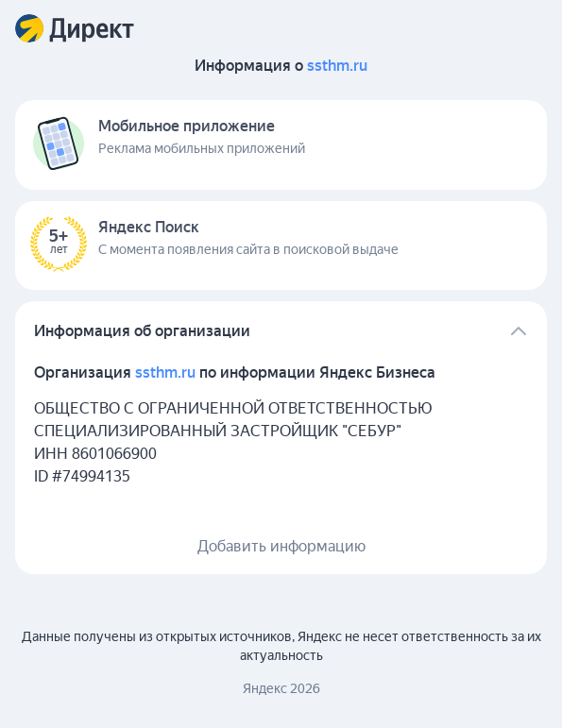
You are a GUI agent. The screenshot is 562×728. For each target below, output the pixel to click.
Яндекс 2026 (281, 688)
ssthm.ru (337, 66)
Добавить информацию (281, 546)
